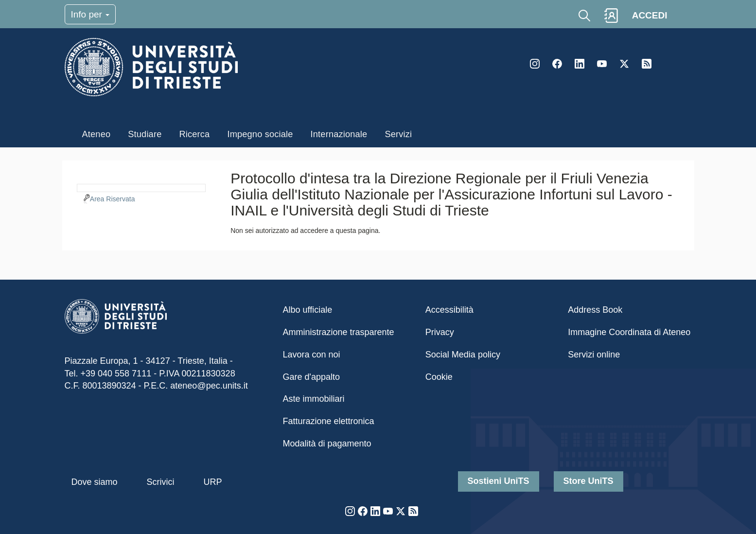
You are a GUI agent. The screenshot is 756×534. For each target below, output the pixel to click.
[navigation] (141, 187)
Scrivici (161, 482)
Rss (647, 64)
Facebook (557, 64)
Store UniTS (589, 481)
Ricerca (194, 134)
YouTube (602, 64)
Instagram (535, 64)
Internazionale (339, 134)
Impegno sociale (260, 134)
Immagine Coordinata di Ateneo (629, 332)
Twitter (624, 64)
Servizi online (594, 355)
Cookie (439, 377)
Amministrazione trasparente (339, 332)
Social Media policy (463, 355)
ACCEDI (650, 15)
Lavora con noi (312, 355)
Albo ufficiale (308, 310)
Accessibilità (449, 310)
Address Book (595, 310)
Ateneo (97, 134)
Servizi (398, 134)
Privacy (440, 332)
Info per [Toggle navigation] (90, 14)
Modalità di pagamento (327, 444)
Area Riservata (113, 199)
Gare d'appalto (312, 377)
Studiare (145, 134)
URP (213, 482)
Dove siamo (95, 482)
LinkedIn (580, 64)
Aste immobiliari (314, 399)
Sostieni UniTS (499, 481)
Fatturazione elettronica (329, 421)
